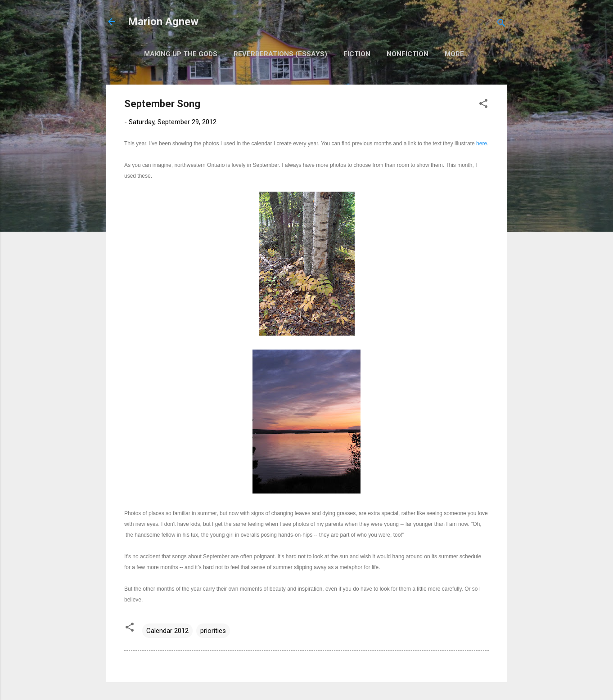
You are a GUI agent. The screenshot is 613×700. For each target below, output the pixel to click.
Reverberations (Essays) (280, 54)
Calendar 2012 (167, 631)
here (482, 144)
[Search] (501, 25)
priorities (213, 631)
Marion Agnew (163, 22)
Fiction (357, 54)
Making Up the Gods (181, 54)
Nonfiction (408, 54)
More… (457, 54)
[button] (483, 105)
